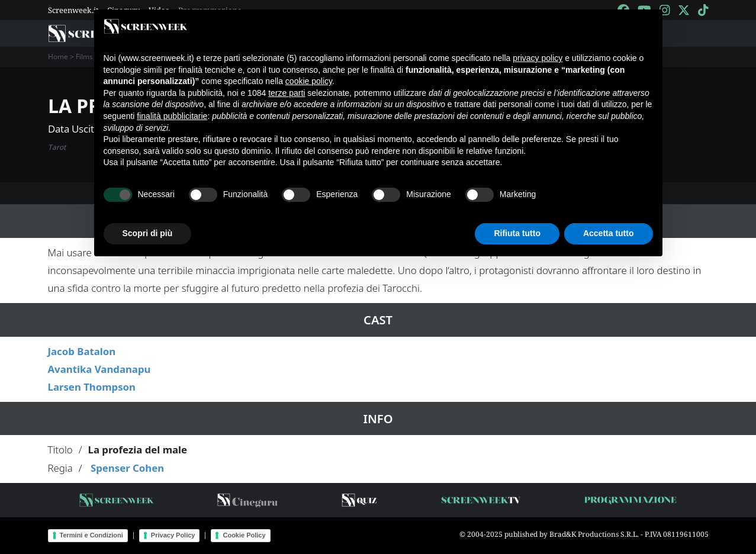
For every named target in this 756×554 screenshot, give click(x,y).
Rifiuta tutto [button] (517, 233)
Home (58, 57)
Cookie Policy (244, 535)
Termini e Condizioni (91, 535)
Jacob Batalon (82, 351)
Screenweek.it (73, 10)
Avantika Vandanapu (99, 369)
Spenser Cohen (127, 468)
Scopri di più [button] (148, 233)
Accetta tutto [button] (609, 233)
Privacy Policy (173, 535)
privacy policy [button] (538, 58)
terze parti (287, 93)
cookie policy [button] (309, 81)
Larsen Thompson (92, 387)
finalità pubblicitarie (172, 116)
